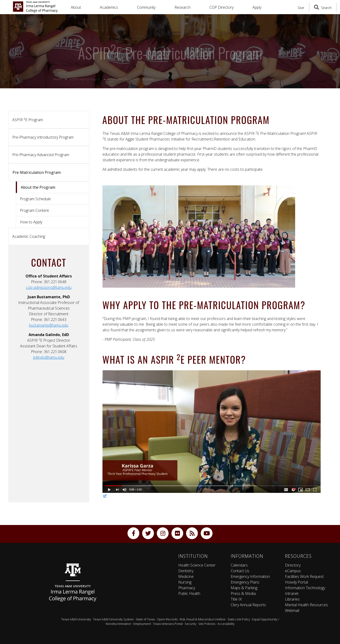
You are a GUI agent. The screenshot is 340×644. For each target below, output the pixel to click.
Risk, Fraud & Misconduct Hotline (203, 619)
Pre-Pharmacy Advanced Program (41, 155)
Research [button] (183, 7)
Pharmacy (187, 588)
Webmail (292, 610)
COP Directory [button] (221, 7)
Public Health (189, 593)
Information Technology (305, 588)
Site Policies (207, 624)
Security (190, 624)
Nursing (185, 582)
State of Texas (145, 619)
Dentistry (186, 571)
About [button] (76, 7)
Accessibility (226, 624)
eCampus (293, 571)
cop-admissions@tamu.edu (49, 287)
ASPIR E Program (28, 119)
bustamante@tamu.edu (49, 325)
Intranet (292, 593)
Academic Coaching (29, 236)
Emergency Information (250, 576)
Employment (142, 624)
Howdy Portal (296, 582)
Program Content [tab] (34, 210)
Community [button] (146, 7)
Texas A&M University (76, 619)
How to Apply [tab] (31, 222)
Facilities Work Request (304, 576)
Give (301, 8)
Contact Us (240, 571)
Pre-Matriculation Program (37, 172)
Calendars (239, 565)
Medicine (186, 576)
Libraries (292, 599)
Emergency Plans (245, 582)
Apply (257, 7)
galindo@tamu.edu (49, 357)
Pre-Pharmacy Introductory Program (43, 137)
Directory (293, 565)
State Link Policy (239, 619)
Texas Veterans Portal (168, 624)
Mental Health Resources (306, 605)
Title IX (236, 599)
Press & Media (243, 593)
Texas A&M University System (113, 619)
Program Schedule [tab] (35, 199)
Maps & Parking (244, 588)
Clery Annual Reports (248, 605)
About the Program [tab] (38, 187)
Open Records (167, 619)
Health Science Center (197, 565)
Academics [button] (109, 7)
